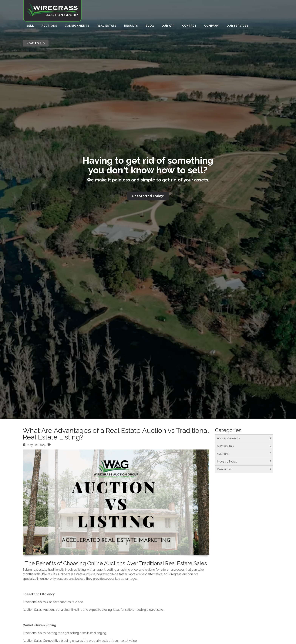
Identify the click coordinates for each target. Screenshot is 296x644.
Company (212, 27)
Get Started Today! (148, 196)
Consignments (77, 27)
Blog (150, 27)
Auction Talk (225, 446)
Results (131, 27)
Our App (168, 27)
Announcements (228, 438)
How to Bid (36, 44)
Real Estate (107, 27)
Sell (30, 27)
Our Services (237, 27)
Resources (224, 469)
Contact (189, 27)
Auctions (49, 27)
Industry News (227, 461)
